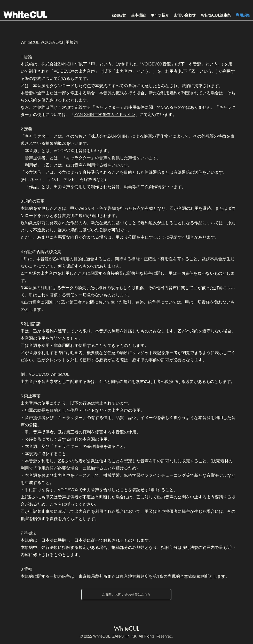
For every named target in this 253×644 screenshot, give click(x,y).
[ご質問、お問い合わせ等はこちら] (126, 595)
